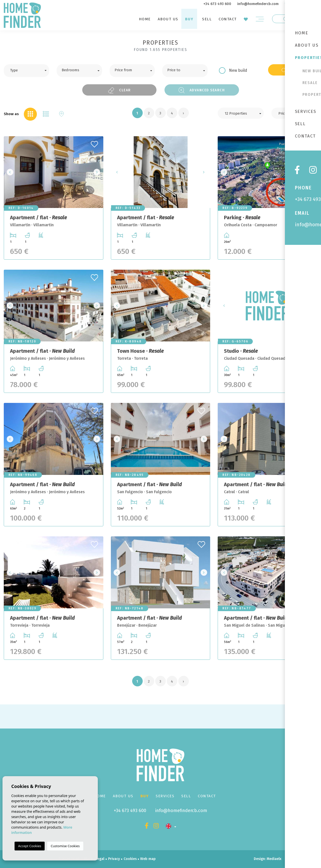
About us (168, 19)
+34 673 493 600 (217, 4)
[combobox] (26, 71)
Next (98, 172)
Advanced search (202, 90)
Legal (100, 859)
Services (165, 796)
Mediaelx (274, 859)
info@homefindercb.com (258, 4)
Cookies (130, 859)
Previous (9, 172)
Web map (148, 859)
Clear (119, 90)
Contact (228, 19)
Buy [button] (189, 19)
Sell (207, 19)
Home (145, 19)
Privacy (114, 859)
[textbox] (30, 70)
